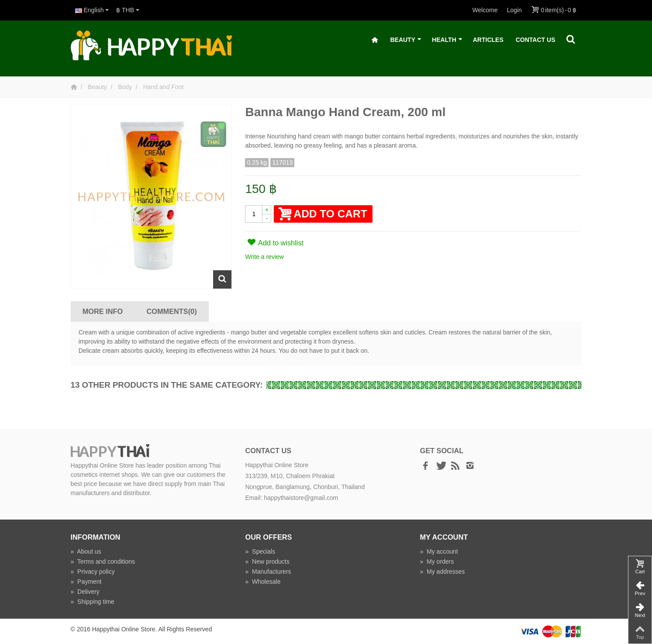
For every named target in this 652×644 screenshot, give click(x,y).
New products (267, 561)
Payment (86, 582)
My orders (437, 561)
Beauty (406, 40)
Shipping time (93, 602)
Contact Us (536, 40)
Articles (488, 40)
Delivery (85, 592)
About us (86, 551)
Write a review (264, 257)
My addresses (442, 572)
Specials (260, 551)
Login (514, 10)
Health (447, 40)
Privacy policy (93, 572)
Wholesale (263, 582)
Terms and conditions (103, 561)
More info (103, 311)
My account (439, 551)
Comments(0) (172, 311)
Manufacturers (268, 572)
